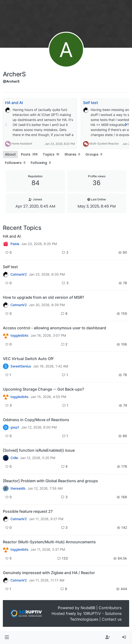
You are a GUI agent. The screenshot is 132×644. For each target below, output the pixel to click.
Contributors (110, 608)
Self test (90, 103)
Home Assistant (22, 144)
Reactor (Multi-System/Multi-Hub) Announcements (49, 542)
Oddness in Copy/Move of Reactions (36, 420)
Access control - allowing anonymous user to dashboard (54, 328)
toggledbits (20, 335)
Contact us (112, 619)
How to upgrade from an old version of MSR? (43, 297)
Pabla (15, 244)
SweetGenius (21, 366)
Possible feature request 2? (28, 511)
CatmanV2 (19, 274)
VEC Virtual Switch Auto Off (28, 359)
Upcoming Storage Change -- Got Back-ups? (43, 389)
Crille (14, 458)
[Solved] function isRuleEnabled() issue (39, 450)
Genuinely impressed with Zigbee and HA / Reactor (49, 573)
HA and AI (14, 103)
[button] (7, 637)
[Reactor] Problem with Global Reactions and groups (50, 481)
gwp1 (15, 427)
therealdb (18, 488)
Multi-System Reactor (104, 144)
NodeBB (88, 608)
